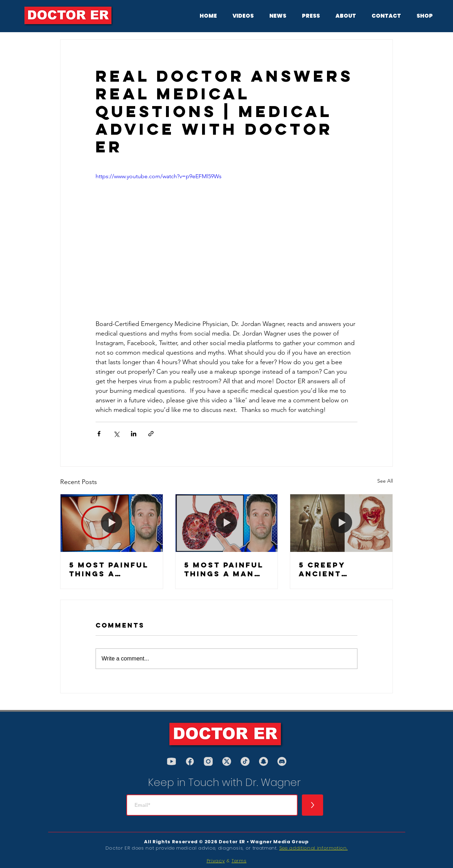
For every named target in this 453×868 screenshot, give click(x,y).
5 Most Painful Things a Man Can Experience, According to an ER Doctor (224, 569)
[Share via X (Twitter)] (116, 434)
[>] (312, 805)
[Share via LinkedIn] (134, 434)
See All (385, 481)
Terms (239, 861)
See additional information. (314, 848)
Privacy (216, 861)
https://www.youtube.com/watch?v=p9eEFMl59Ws (159, 176)
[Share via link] (151, 434)
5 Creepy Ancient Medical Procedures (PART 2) (331, 569)
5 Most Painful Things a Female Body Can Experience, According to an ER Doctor (109, 569)
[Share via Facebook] (99, 434)
